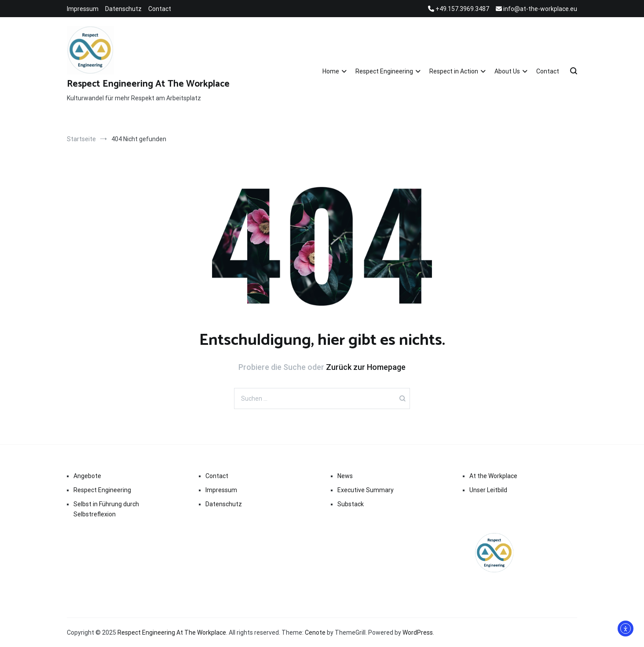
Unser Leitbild (488, 490)
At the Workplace (493, 476)
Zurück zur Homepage (366, 367)
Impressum (83, 9)
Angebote (87, 476)
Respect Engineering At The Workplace (148, 84)
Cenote (315, 632)
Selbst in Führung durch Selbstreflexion (106, 509)
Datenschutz (123, 9)
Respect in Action (454, 71)
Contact (160, 9)
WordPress (418, 632)
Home (331, 71)
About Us (507, 71)
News (345, 476)
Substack (351, 504)
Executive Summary (366, 490)
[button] (19, 628)
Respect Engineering (384, 71)
